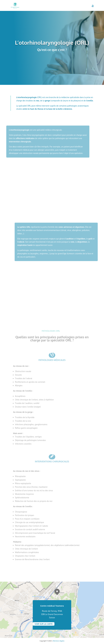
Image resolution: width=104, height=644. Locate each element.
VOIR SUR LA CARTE (44, 624)
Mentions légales (59, 641)
